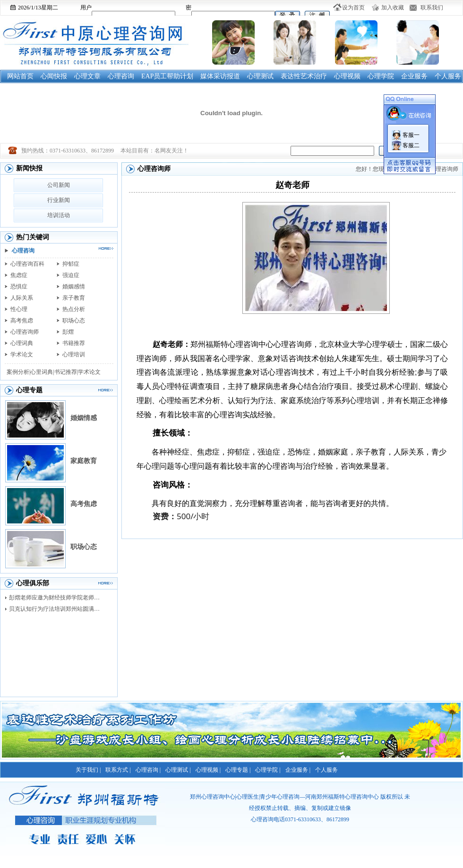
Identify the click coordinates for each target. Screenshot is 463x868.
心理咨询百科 (27, 264)
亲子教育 (74, 298)
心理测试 (260, 76)
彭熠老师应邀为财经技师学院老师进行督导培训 (57, 598)
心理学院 (381, 76)
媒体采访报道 (220, 76)
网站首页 (20, 76)
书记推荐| (66, 372)
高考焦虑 (22, 320)
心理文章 (87, 76)
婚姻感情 (74, 287)
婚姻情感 (84, 418)
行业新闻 (59, 200)
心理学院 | (268, 770)
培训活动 (59, 215)
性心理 (19, 309)
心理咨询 (121, 76)
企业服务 (414, 76)
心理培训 (74, 354)
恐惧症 (19, 287)
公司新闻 (59, 185)
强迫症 (71, 275)
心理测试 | (178, 770)
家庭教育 (84, 461)
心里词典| (42, 372)
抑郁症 (71, 264)
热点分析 (74, 309)
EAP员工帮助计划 (167, 76)
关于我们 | (88, 770)
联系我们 (432, 8)
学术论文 (22, 354)
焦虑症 (19, 275)
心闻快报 (54, 76)
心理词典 (22, 343)
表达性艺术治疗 (304, 76)
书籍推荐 (74, 343)
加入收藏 (393, 8)
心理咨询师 (25, 332)
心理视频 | (208, 770)
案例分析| (18, 372)
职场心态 (74, 320)
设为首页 (353, 8)
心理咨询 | (148, 770)
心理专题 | (238, 770)
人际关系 (22, 298)
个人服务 (448, 76)
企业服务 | (298, 770)
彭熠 (68, 332)
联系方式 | (118, 770)
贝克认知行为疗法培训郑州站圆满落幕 (57, 609)
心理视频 (347, 76)
